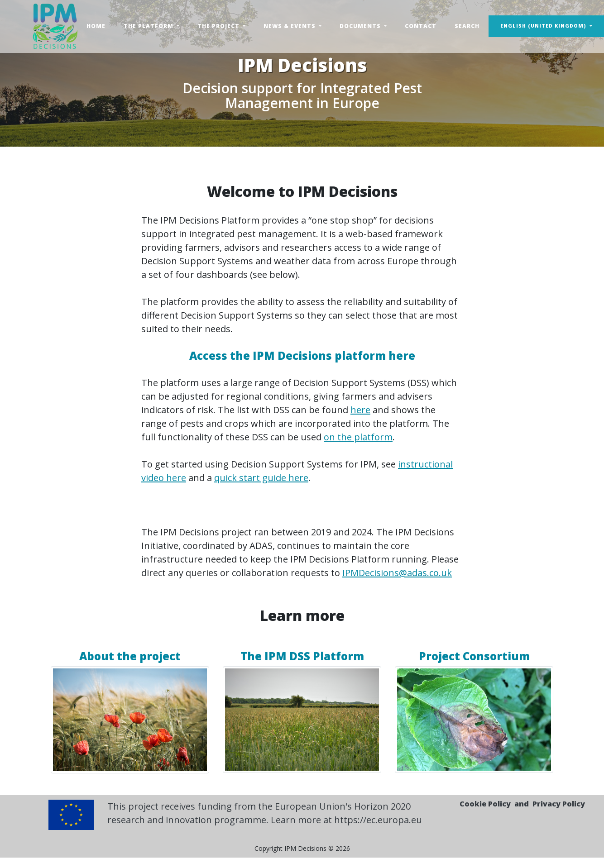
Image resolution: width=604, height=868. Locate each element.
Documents (361, 26)
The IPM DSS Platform (302, 656)
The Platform (149, 26)
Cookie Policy (485, 804)
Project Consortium (474, 656)
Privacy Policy (559, 804)
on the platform (358, 437)
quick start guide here (261, 478)
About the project (130, 656)
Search (467, 26)
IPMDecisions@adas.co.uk (397, 573)
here (360, 410)
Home (96, 26)
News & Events (290, 26)
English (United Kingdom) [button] (544, 26)
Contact (421, 26)
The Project (219, 26)
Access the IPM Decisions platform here (302, 355)
